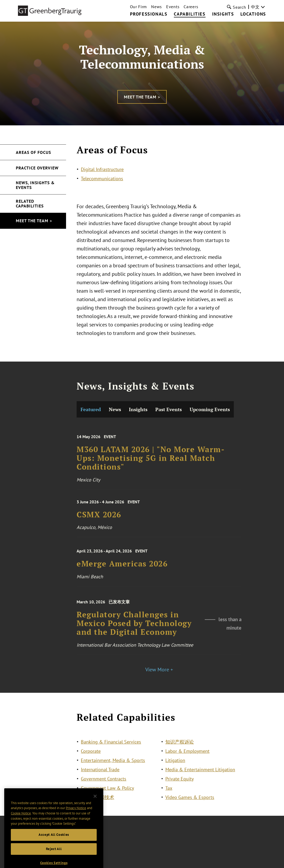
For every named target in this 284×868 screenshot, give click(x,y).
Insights (223, 14)
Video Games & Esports (190, 803)
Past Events (169, 461)
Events (173, 7)
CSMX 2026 (99, 571)
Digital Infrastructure (102, 169)
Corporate (91, 757)
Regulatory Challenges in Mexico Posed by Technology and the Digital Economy (134, 681)
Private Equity (180, 784)
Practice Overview (37, 168)
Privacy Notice (76, 815)
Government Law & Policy (107, 794)
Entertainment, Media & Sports (113, 766)
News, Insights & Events (35, 185)
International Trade (100, 775)
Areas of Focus (33, 152)
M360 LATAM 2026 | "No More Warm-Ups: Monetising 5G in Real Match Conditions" (151, 516)
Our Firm (139, 7)
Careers (191, 7)
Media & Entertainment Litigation (200, 775)
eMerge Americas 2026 (122, 620)
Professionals (149, 14)
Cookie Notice (21, 820)
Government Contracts (104, 784)
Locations (253, 14)
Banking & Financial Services (111, 748)
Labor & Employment (187, 757)
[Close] (95, 803)
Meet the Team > (142, 97)
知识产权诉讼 (180, 748)
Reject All (54, 855)
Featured (91, 461)
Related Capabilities (30, 203)
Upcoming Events (210, 461)
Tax (169, 794)
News (157, 7)
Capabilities (190, 14)
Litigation (175, 766)
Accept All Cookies (54, 841)
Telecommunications (102, 179)
